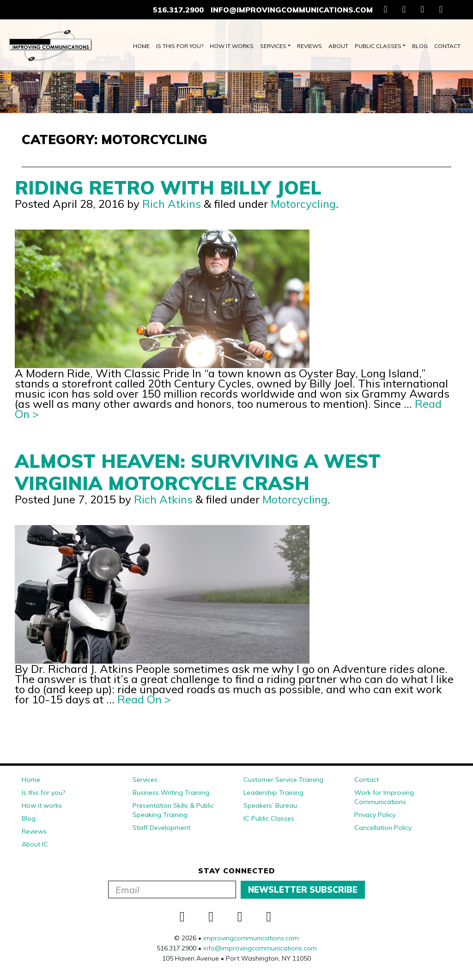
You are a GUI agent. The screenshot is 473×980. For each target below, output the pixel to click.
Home (141, 46)
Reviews (309, 46)
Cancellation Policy (383, 828)
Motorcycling (303, 204)
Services (273, 46)
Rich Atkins (172, 204)
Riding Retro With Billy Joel (168, 188)
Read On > (144, 699)
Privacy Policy (375, 815)
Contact (447, 46)
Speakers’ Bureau (270, 805)
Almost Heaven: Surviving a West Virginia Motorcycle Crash (198, 472)
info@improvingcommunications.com (292, 10)
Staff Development (161, 828)
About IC (35, 844)
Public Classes (378, 46)
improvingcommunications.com (251, 938)
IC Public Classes (269, 818)
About (338, 46)
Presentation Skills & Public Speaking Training (173, 810)
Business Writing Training (171, 792)
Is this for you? (180, 46)
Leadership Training (273, 792)
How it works (232, 46)
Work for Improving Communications (384, 797)
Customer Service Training (283, 780)
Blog (420, 46)
